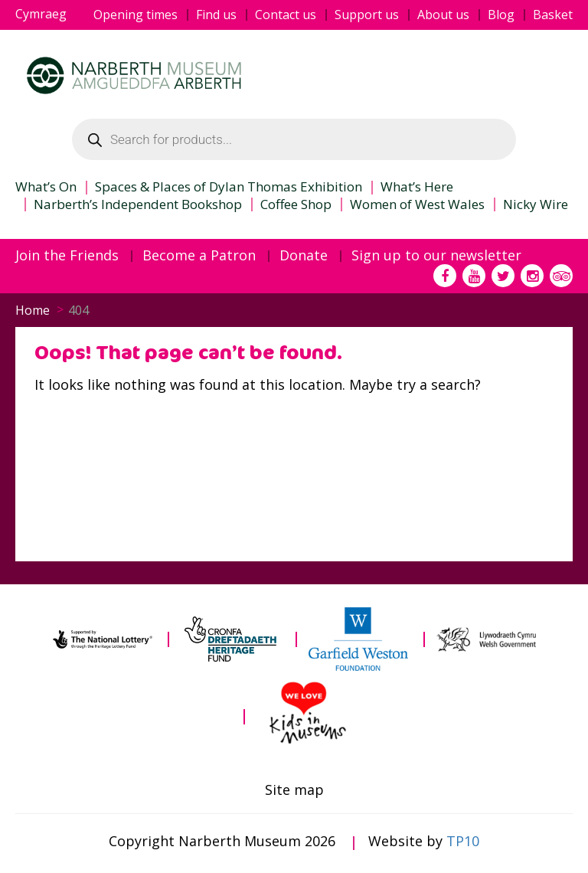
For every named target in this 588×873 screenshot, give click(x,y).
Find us (216, 15)
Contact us (286, 15)
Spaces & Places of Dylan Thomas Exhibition (229, 187)
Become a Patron (199, 256)
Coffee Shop (296, 204)
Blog (501, 15)
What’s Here (417, 187)
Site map (294, 790)
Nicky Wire (536, 204)
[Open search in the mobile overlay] (294, 139)
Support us (367, 15)
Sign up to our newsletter (436, 256)
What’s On (46, 187)
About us (443, 15)
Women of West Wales (417, 204)
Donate (304, 256)
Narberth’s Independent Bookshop (138, 204)
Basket (553, 15)
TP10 (463, 841)
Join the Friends (67, 256)
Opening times (136, 15)
